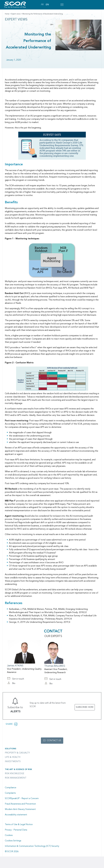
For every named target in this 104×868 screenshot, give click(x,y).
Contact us (54, 741)
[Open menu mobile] (62, 5)
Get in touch (16, 679)
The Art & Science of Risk (18, 769)
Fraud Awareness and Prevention (20, 804)
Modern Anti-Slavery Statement (20, 809)
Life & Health (13, 757)
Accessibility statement (16, 815)
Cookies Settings (13, 841)
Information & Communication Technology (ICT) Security (32, 846)
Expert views (16, 14)
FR (42, 5)
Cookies (9, 835)
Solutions (10, 749)
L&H (52, 25)
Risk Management (16, 778)
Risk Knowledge (15, 774)
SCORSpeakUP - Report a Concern (22, 799)
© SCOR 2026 (12, 852)
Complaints (10, 793)
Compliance (11, 788)
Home (7, 14)
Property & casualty (17, 753)
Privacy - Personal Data (16, 830)
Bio (11, 684)
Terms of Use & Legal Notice (19, 825)
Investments (13, 762)
